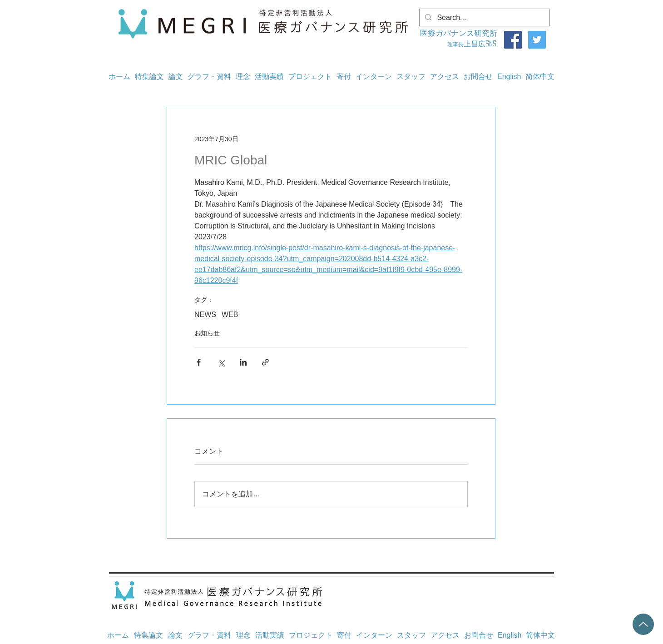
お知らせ (207, 333)
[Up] (643, 624)
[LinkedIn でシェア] (243, 362)
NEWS (205, 315)
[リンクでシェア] (265, 362)
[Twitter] (537, 40)
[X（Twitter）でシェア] (221, 362)
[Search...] (484, 18)
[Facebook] (513, 40)
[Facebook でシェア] (199, 362)
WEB (230, 315)
